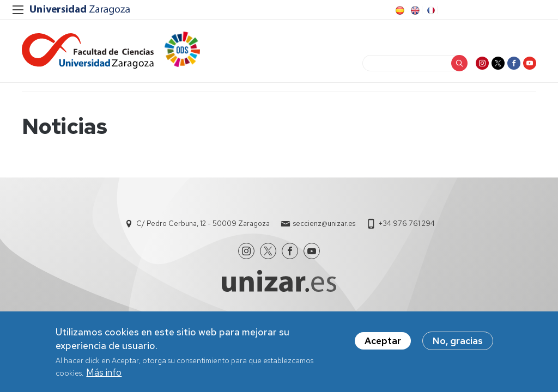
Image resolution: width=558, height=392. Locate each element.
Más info (104, 372)
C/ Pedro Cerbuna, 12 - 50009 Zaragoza (203, 223)
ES (399, 10)
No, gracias (458, 341)
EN (414, 10)
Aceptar (383, 341)
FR (430, 10)
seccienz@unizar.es (324, 223)
